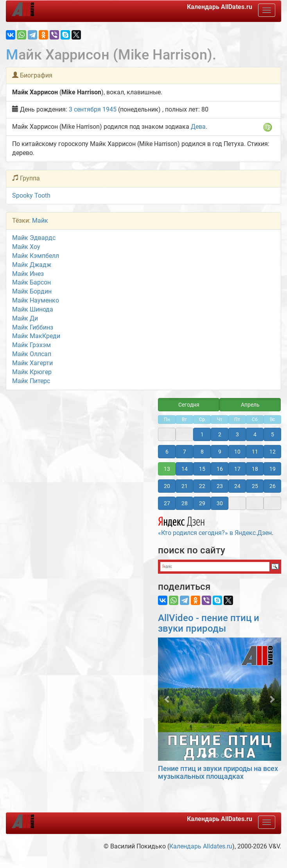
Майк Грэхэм (31, 345)
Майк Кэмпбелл (36, 256)
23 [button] (220, 486)
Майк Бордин (32, 291)
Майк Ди (25, 318)
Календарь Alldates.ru (201, 846)
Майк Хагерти (32, 363)
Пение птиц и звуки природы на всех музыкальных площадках (218, 772)
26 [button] (273, 486)
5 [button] (273, 434)
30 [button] (220, 503)
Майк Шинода (33, 309)
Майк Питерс (31, 381)
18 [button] (255, 469)
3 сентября (85, 109)
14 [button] (185, 469)
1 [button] (202, 434)
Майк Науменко (36, 300)
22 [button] (202, 486)
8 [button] (202, 452)
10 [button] (237, 452)
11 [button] (255, 452)
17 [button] (237, 469)
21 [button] (185, 486)
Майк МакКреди (36, 336)
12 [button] (273, 452)
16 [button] (220, 469)
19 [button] (273, 469)
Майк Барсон (31, 282)
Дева (198, 127)
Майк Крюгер (32, 372)
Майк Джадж (32, 265)
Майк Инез (28, 274)
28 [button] (185, 503)
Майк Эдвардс (34, 238)
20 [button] (167, 486)
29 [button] (202, 503)
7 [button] (185, 452)
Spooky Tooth (31, 195)
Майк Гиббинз (33, 327)
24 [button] (237, 486)
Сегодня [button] (189, 405)
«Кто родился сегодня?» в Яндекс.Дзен (215, 525)
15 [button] (202, 469)
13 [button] (167, 469)
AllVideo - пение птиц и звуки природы (209, 623)
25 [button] (255, 486)
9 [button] (220, 452)
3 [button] (237, 434)
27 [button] (167, 503)
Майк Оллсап (32, 354)
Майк (40, 221)
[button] (167, 699)
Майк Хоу (26, 247)
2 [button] (220, 434)
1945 (109, 109)
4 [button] (255, 434)
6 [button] (167, 452)
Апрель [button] (250, 405)
